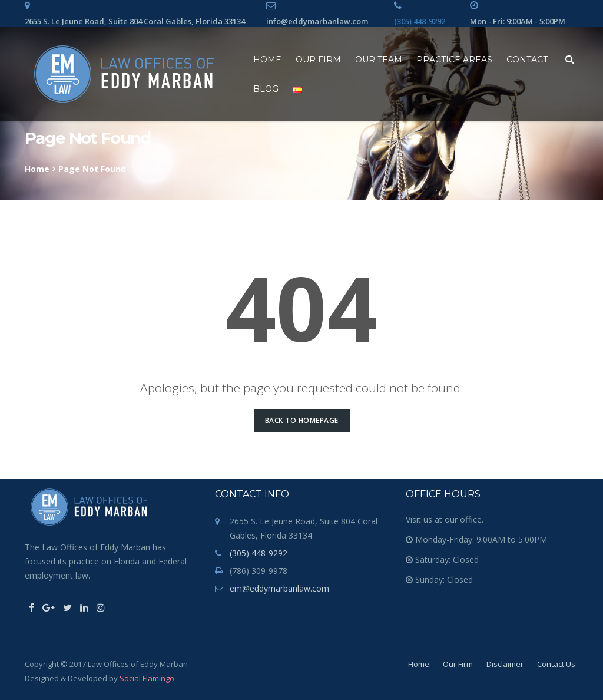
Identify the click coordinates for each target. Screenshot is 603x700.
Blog (266, 89)
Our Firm (318, 60)
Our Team (379, 60)
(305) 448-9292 (420, 21)
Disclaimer (505, 664)
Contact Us (556, 664)
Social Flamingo (147, 678)
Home (267, 60)
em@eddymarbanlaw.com (279, 588)
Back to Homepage (302, 420)
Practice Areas (454, 60)
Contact (527, 60)
